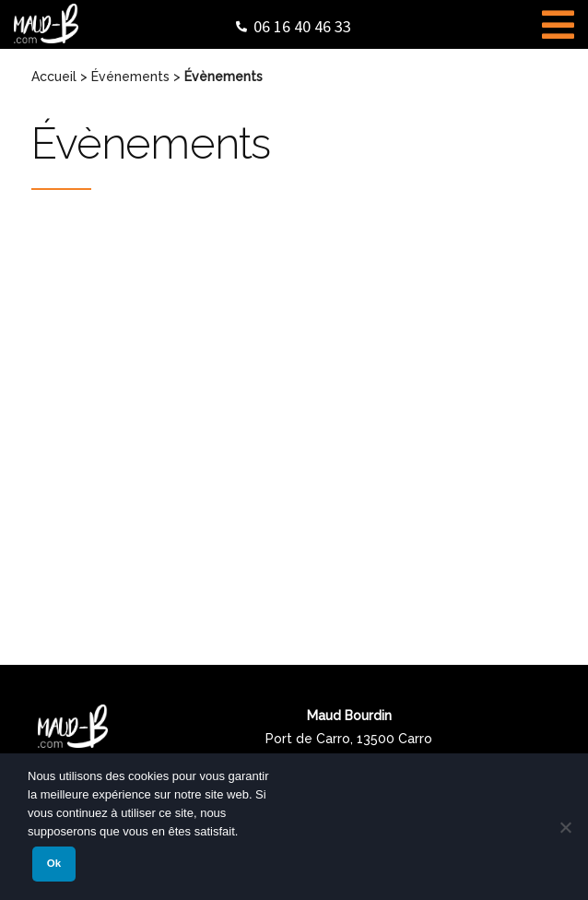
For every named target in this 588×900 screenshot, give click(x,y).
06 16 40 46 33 (302, 26)
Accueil (54, 77)
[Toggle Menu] (558, 22)
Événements (130, 77)
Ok (54, 863)
